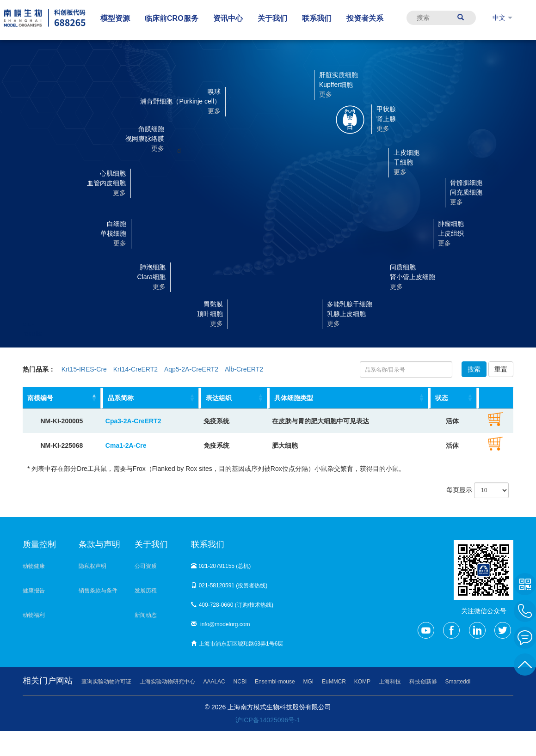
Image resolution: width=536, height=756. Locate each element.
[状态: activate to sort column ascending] (453, 398)
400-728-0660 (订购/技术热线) (232, 605)
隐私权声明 (92, 566)
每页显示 (477, 490)
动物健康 (34, 566)
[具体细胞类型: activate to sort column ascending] (348, 398)
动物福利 (34, 615)
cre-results (23, 320)
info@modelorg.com (221, 624)
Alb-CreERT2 (244, 369)
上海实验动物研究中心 (167, 682)
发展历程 (146, 591)
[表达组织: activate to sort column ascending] (233, 398)
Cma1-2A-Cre (126, 445)
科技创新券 (423, 682)
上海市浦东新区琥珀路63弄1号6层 (237, 644)
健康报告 (34, 591)
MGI (309, 682)
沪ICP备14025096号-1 (268, 720)
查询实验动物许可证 (106, 682)
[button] (250, 313)
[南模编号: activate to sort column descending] (62, 398)
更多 (216, 323)
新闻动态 (146, 615)
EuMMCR (334, 682)
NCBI (240, 682)
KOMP (362, 682)
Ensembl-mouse (275, 682)
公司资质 (146, 566)
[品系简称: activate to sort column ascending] (150, 398)
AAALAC (214, 682)
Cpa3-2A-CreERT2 (133, 421)
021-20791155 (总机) (221, 566)
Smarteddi (458, 682)
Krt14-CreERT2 (136, 369)
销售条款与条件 (98, 591)
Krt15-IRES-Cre (84, 369)
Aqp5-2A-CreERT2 (191, 369)
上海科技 (390, 682)
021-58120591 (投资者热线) (229, 585)
